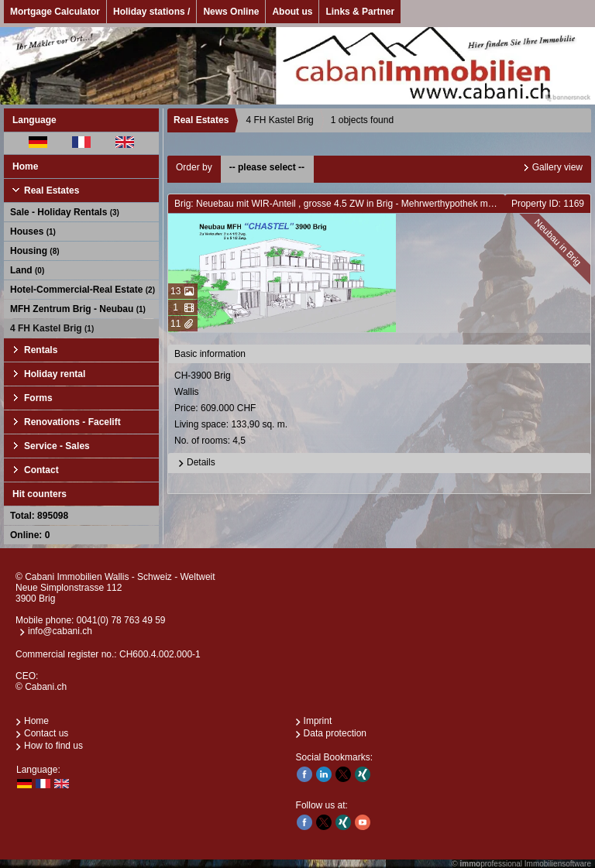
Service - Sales (57, 446)
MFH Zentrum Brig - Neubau (78, 309)
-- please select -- (267, 167)
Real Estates (52, 190)
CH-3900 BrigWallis (380, 409)
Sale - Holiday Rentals (65, 212)
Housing (35, 251)
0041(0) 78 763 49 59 (121, 620)
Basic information (210, 354)
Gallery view (557, 167)
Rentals (41, 350)
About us (292, 12)
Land (27, 270)
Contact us (46, 733)
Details (195, 463)
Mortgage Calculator (55, 12)
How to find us (53, 746)
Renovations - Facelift (72, 422)
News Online (231, 12)
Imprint (318, 721)
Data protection (335, 733)
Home (25, 166)
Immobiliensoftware (558, 864)
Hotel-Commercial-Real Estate (83, 290)
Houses (33, 232)
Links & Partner (360, 12)
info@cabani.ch (60, 631)
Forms (38, 398)
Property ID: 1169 (548, 204)
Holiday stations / (151, 12)
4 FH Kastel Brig (52, 328)
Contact (41, 470)
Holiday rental (55, 374)
